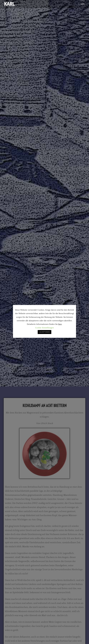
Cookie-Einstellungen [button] (44, 328)
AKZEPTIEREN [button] (44, 332)
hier (60, 324)
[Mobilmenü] (82, 4)
